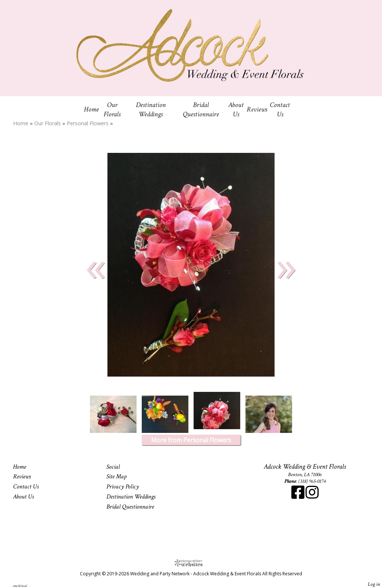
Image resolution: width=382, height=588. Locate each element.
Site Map (116, 477)
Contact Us (280, 110)
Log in (374, 584)
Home (91, 109)
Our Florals (112, 110)
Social (113, 467)
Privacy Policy (123, 487)
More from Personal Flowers (191, 440)
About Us (236, 110)
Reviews (257, 109)
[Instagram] (312, 496)
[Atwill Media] (191, 563)
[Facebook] (298, 496)
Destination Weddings (151, 110)
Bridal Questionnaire (201, 110)
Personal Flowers (88, 123)
